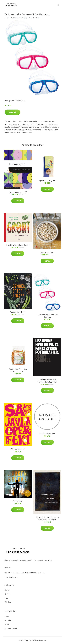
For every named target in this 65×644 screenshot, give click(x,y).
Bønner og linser (47, 252)
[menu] (58, 5)
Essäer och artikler (47, 434)
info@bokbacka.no (12, 577)
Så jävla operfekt (18, 449)
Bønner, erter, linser (18, 312)
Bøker (7, 590)
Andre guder (18, 501)
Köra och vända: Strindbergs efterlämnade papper (47, 519)
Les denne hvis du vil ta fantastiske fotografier (47, 381)
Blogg (7, 616)
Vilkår (7, 624)
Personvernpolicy (11, 628)
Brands (8, 594)
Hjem (7, 18)
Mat (6, 598)
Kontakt (8, 620)
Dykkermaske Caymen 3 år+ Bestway (47, 316)
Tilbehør (18, 101)
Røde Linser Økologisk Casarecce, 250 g (18, 370)
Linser (24, 101)
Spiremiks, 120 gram (47, 181)
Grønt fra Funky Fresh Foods (18, 245)
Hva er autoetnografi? (18, 192)
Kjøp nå (12, 112)
